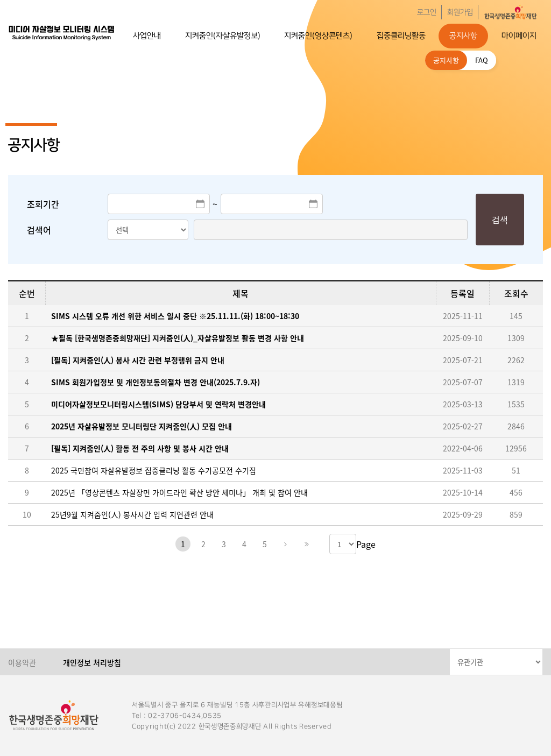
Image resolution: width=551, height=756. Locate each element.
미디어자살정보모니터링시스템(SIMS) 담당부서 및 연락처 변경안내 (158, 404)
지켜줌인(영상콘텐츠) (318, 36)
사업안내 (147, 36)
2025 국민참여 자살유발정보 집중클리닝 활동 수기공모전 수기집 (154, 470)
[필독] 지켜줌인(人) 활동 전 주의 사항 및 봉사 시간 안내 (140, 448)
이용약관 (22, 662)
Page (366, 544)
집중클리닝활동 (401, 36)
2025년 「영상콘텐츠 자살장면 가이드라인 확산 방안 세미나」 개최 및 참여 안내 (179, 492)
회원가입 (460, 12)
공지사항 (463, 36)
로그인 (427, 12)
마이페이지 (519, 36)
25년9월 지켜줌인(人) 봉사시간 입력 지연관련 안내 (132, 514)
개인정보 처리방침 (92, 662)
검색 (500, 220)
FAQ (482, 60)
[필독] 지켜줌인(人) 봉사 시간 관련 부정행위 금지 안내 (138, 360)
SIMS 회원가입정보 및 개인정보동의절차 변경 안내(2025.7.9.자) (156, 382)
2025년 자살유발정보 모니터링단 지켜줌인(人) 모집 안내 (142, 426)
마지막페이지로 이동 (306, 544)
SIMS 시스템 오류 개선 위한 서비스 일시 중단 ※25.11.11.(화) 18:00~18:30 (175, 316)
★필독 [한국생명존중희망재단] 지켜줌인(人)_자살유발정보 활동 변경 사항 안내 (178, 338)
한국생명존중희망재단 (62, 32)
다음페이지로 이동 (285, 544)
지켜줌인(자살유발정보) (223, 36)
